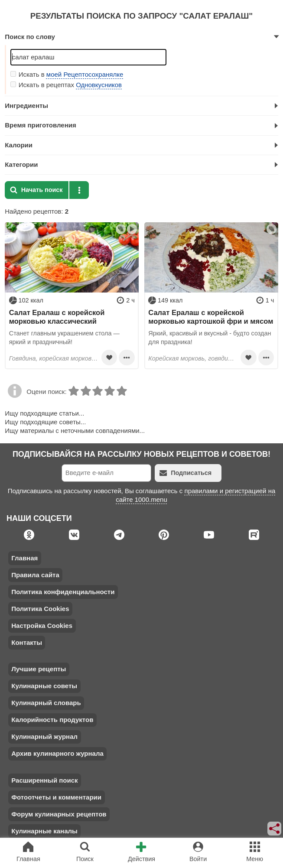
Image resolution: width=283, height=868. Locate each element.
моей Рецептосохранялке (85, 74)
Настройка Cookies (42, 626)
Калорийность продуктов (52, 720)
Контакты (27, 642)
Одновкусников (99, 85)
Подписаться (185, 473)
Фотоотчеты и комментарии (56, 797)
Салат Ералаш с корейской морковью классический (57, 317)
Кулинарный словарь (46, 703)
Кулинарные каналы (44, 831)
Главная (24, 558)
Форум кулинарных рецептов (59, 814)
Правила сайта (35, 575)
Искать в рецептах (66, 85)
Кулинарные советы (44, 686)
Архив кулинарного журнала (57, 753)
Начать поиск (36, 190)
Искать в (67, 74)
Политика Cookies (40, 609)
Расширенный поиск (44, 780)
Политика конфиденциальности (63, 592)
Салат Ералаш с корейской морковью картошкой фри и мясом (211, 317)
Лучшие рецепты (39, 669)
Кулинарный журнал (44, 736)
